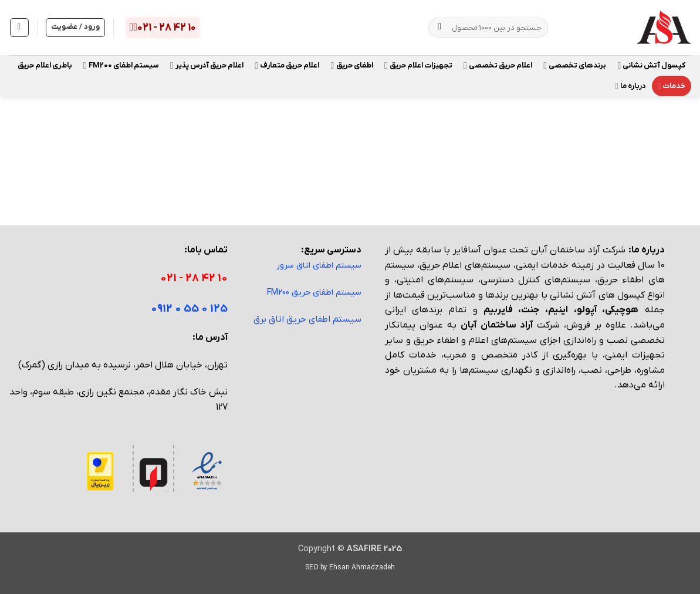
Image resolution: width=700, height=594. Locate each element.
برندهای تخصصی (575, 65)
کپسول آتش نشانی (651, 65)
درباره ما (630, 86)
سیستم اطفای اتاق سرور (319, 266)
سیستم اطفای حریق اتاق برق (307, 319)
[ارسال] (440, 28)
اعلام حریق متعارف (287, 65)
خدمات (671, 86)
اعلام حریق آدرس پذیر (207, 65)
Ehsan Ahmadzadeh (362, 568)
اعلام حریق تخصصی (498, 65)
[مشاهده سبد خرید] (19, 28)
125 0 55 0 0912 (189, 309)
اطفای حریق (352, 65)
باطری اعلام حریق (45, 65)
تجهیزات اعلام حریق (418, 65)
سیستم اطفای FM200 (121, 65)
